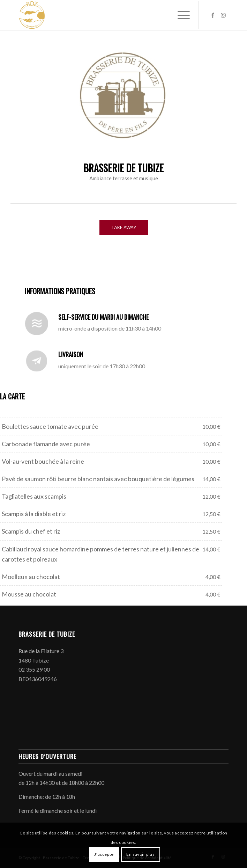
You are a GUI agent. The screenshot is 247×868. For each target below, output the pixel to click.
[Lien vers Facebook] (213, 15)
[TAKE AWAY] (124, 228)
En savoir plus (140, 854)
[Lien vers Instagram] (223, 15)
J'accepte (104, 854)
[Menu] (180, 15)
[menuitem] (180, 15)
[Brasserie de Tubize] (102, 15)
